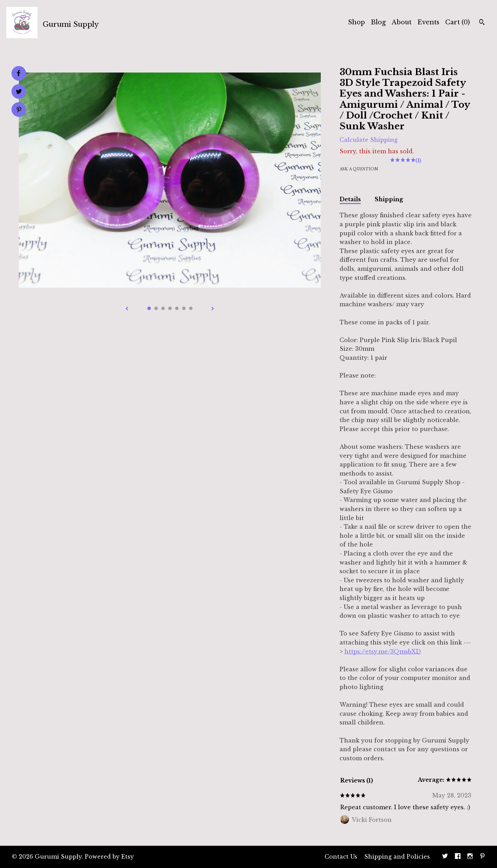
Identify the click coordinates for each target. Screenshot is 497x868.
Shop (356, 22)
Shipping (389, 199)
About (402, 22)
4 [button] (170, 308)
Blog (378, 22)
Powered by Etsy (109, 857)
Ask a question (359, 169)
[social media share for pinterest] (19, 110)
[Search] (482, 23)
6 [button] (184, 308)
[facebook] (458, 857)
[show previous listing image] (127, 309)
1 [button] (149, 308)
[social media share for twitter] (19, 92)
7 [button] (191, 308)
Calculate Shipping (369, 140)
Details (350, 199)
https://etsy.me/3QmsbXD (383, 651)
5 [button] (177, 308)
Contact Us (341, 857)
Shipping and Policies (397, 857)
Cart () (458, 22)
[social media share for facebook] (18, 73)
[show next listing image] (213, 309)
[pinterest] (482, 857)
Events (428, 22)
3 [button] (163, 308)
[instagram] (470, 857)
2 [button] (156, 308)
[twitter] (445, 857)
